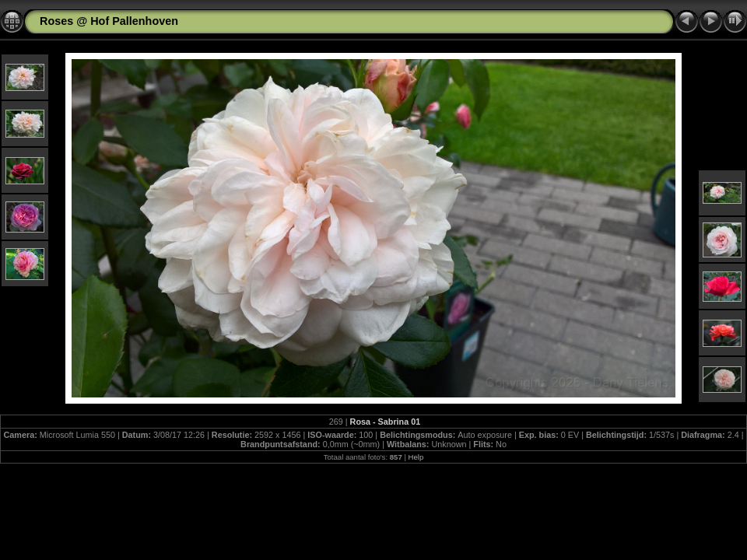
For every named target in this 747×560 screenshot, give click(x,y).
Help (416, 457)
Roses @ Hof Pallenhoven (109, 21)
